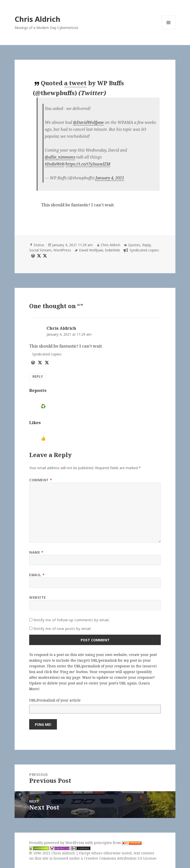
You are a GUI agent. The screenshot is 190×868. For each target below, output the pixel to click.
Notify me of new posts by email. (62, 629)
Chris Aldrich (37, 19)
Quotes (134, 245)
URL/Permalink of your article (55, 700)
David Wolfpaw (91, 250)
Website (38, 597)
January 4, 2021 (110, 178)
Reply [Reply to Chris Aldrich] (38, 376)
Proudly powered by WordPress (57, 843)
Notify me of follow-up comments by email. (71, 620)
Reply (146, 245)
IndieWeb (112, 250)
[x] (38, 256)
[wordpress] (32, 256)
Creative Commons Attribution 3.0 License (120, 858)
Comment (41, 480)
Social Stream (40, 250)
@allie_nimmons (60, 157)
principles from (118, 843)
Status (39, 245)
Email (37, 575)
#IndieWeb (55, 164)
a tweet (75, 83)
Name (36, 552)
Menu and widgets (169, 29)
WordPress (62, 250)
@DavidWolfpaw (88, 122)
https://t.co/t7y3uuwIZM (88, 164)
